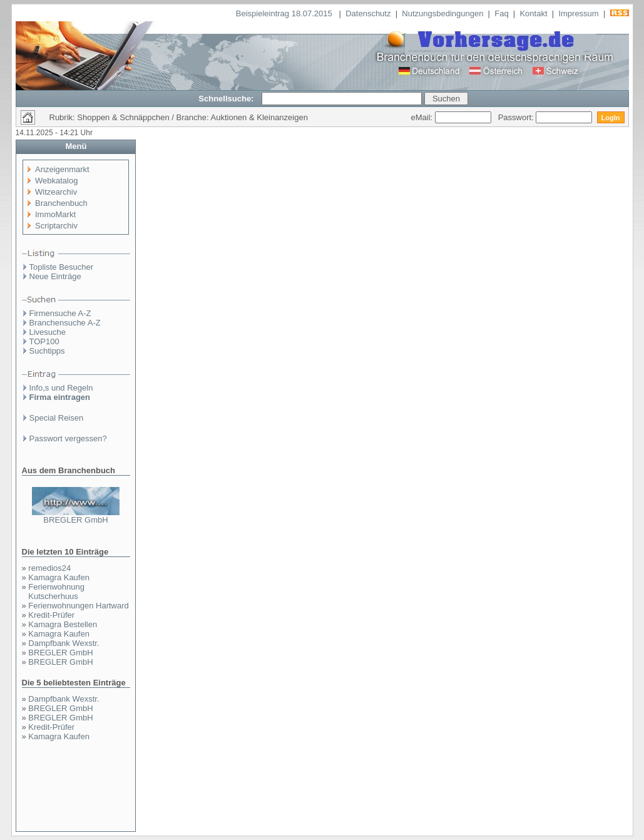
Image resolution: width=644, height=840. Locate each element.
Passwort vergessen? (68, 438)
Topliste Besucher (62, 267)
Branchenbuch (61, 203)
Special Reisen (57, 418)
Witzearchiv (56, 192)
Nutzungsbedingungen (442, 13)
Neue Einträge (55, 276)
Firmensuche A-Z (60, 313)
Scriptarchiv (56, 226)
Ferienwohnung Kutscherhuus (56, 592)
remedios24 (49, 568)
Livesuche (48, 332)
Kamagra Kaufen (59, 577)
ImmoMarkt (55, 214)
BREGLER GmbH (75, 520)
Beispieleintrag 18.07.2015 (285, 13)
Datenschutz (368, 13)
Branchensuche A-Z (65, 323)
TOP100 (44, 341)
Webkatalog (56, 181)
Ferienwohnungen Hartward (78, 606)
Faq (501, 13)
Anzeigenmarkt (62, 169)
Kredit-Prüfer (51, 615)
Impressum (578, 13)
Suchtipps (47, 351)
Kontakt (533, 13)
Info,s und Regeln (61, 388)
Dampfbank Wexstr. (64, 643)
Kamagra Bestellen (63, 624)
